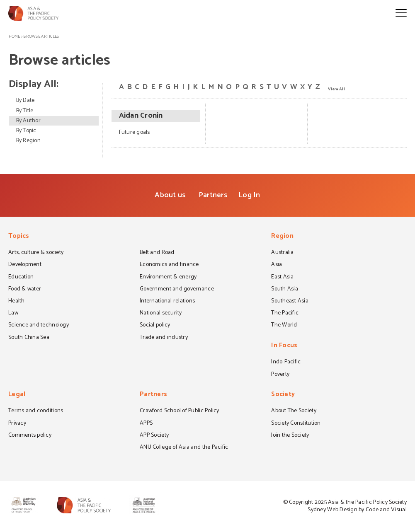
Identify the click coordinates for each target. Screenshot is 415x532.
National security (161, 314)
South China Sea (29, 338)
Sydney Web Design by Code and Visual (357, 510)
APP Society (154, 436)
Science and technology (39, 326)
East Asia (282, 278)
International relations (167, 302)
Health (17, 302)
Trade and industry (164, 338)
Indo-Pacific (286, 363)
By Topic (26, 131)
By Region (28, 141)
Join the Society (290, 436)
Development (25, 265)
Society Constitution (296, 424)
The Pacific (285, 314)
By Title (25, 111)
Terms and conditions (36, 411)
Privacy (17, 424)
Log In (249, 195)
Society (283, 395)
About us (170, 195)
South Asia (285, 290)
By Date (25, 100)
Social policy (155, 326)
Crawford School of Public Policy (180, 411)
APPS (146, 424)
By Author (28, 121)
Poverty (280, 375)
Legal (17, 395)
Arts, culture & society (36, 253)
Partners (213, 195)
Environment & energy (168, 278)
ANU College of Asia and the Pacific (184, 448)
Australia (282, 253)
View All (336, 89)
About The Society (294, 411)
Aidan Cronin (141, 116)
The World (284, 326)
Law (13, 314)
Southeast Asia (290, 302)
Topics (19, 237)
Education (21, 278)
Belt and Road (157, 253)
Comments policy (30, 436)
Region (282, 237)
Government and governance (177, 290)
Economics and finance (169, 265)
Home (15, 36)
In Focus (284, 346)
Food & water (25, 290)
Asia (277, 265)
